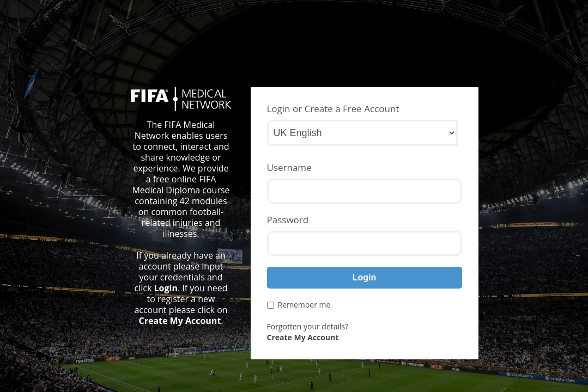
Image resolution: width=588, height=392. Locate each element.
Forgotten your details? (308, 326)
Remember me (299, 305)
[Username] (365, 191)
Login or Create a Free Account (333, 109)
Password (288, 220)
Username (289, 168)
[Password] (365, 243)
